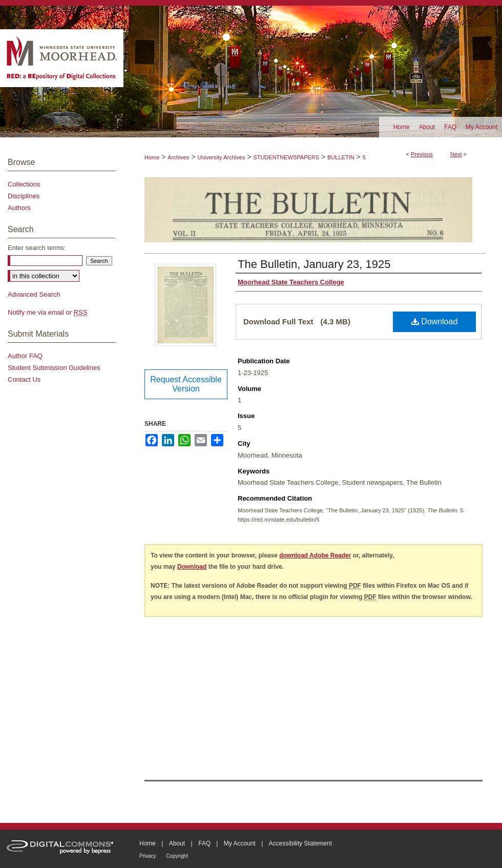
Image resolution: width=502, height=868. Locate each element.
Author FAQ (25, 356)
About (177, 843)
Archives (178, 157)
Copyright (177, 856)
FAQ (204, 843)
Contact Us (24, 379)
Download (435, 322)
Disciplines (24, 196)
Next (456, 154)
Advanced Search (34, 294)
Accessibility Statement (300, 843)
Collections (24, 184)
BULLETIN (341, 157)
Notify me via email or (47, 312)
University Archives (221, 157)
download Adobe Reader (315, 555)
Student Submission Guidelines (54, 368)
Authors (19, 208)
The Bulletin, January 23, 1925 (314, 264)
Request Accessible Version (186, 384)
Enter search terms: (37, 248)
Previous (422, 154)
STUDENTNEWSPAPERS (286, 157)
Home (152, 157)
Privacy (148, 856)
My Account (240, 843)
